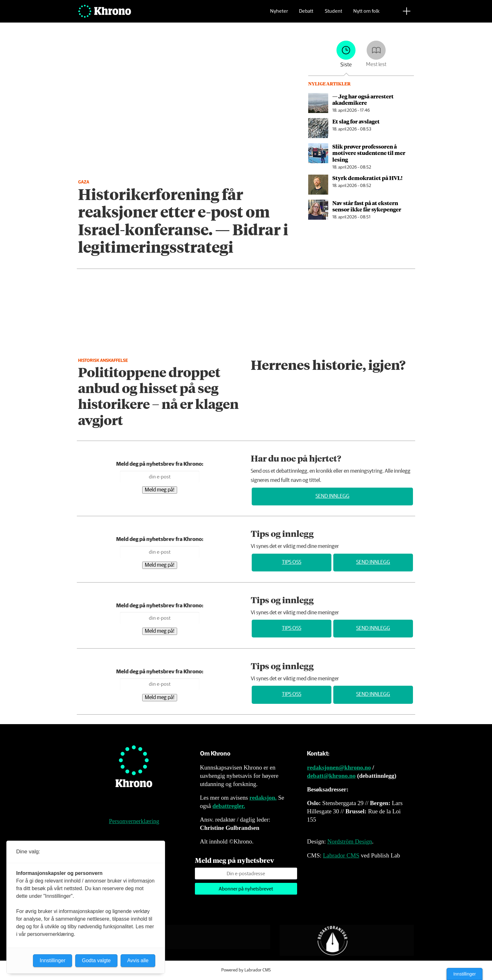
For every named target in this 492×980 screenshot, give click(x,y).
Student (333, 14)
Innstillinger (465, 974)
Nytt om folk (366, 14)
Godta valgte (96, 960)
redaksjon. (263, 798)
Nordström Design (350, 841)
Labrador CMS (341, 855)
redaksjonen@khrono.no (339, 767)
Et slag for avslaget (356, 121)
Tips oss (292, 562)
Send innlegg (332, 496)
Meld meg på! (160, 490)
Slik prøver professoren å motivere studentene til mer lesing (369, 153)
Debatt (306, 14)
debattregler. (229, 806)
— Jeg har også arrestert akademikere (363, 99)
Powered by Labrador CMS (246, 970)
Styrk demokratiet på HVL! (367, 178)
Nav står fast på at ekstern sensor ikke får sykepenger (367, 206)
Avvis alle (138, 960)
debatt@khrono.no (331, 776)
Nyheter (279, 14)
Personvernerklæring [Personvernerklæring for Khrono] (134, 821)
